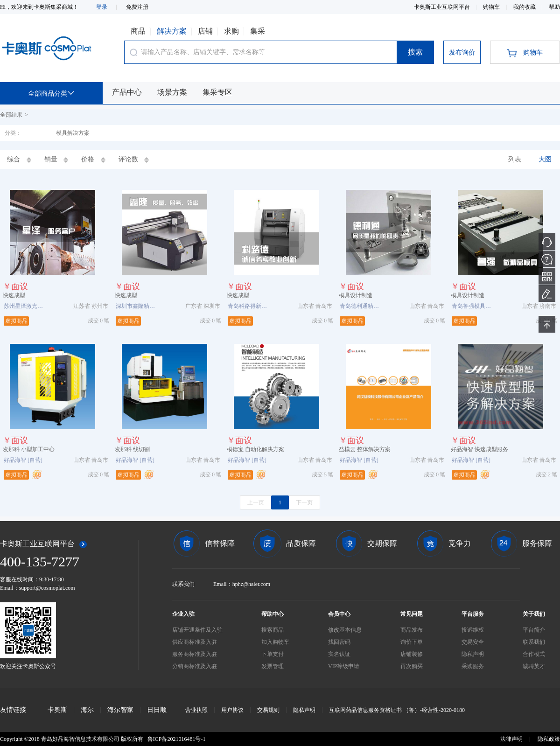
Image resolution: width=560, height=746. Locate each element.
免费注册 (137, 7)
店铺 (205, 31)
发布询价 (462, 52)
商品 (138, 31)
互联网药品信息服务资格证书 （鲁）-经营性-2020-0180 (397, 710)
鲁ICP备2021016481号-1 (177, 739)
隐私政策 (549, 739)
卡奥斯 (57, 710)
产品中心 (127, 92)
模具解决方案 (73, 133)
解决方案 (172, 31)
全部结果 (11, 115)
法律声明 (511, 739)
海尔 (87, 710)
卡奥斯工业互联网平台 (443, 7)
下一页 (304, 502)
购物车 (492, 7)
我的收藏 (525, 7)
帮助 (554, 7)
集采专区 (217, 92)
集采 (258, 31)
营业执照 (196, 710)
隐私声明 (304, 710)
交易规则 (268, 710)
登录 (102, 7)
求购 (231, 31)
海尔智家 (120, 710)
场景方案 (172, 92)
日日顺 (157, 710)
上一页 (256, 502)
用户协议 (232, 710)
